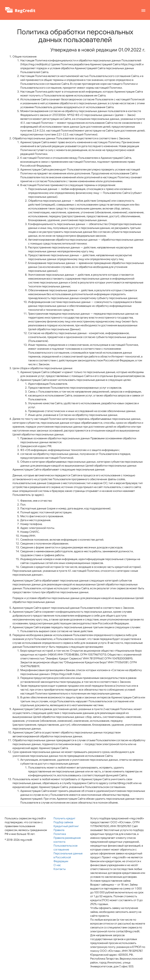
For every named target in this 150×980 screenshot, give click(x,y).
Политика (60, 834)
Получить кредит (64, 818)
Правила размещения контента (67, 840)
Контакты (60, 869)
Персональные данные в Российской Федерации (68, 857)
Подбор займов (63, 822)
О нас (57, 865)
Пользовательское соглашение (66, 848)
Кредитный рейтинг (66, 826)
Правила (59, 830)
